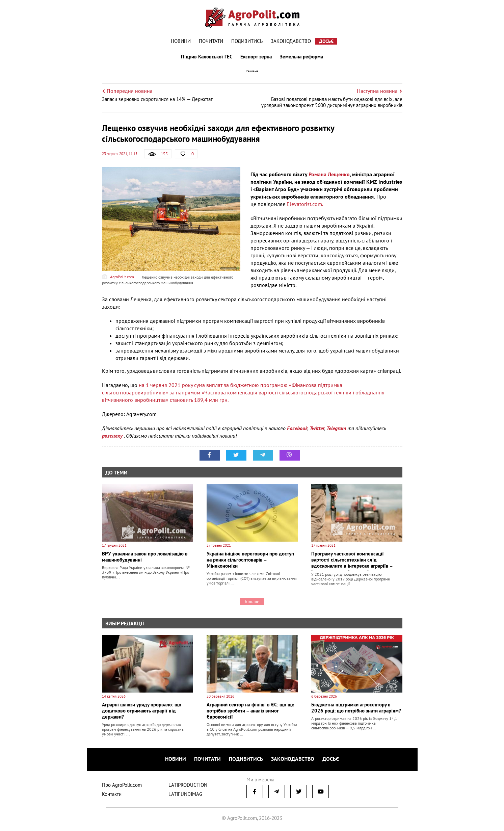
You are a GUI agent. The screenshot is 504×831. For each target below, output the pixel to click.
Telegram (336, 428)
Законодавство (291, 41)
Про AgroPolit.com (122, 785)
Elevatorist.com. (305, 204)
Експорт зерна (256, 57)
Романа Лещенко (329, 174)
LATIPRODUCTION (188, 785)
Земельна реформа (301, 57)
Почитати (211, 41)
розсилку (113, 436)
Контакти (112, 794)
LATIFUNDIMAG (185, 794)
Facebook (297, 428)
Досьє (326, 41)
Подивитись (247, 41)
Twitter (317, 428)
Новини (181, 41)
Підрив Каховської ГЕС (207, 57)
